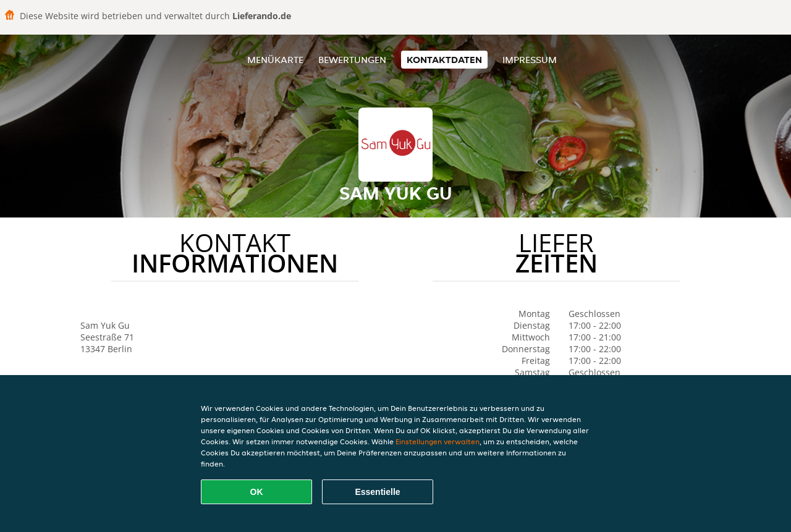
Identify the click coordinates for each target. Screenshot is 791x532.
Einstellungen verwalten (438, 441)
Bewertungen (352, 60)
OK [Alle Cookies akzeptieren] (257, 492)
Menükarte (275, 60)
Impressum (530, 60)
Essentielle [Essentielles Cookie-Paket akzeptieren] (377, 492)
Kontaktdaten (444, 60)
